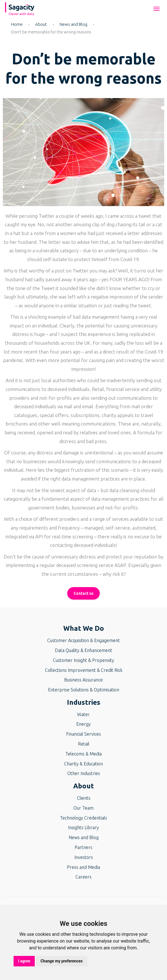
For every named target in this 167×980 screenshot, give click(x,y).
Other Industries (84, 773)
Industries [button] (84, 702)
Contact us (83, 593)
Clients (84, 798)
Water (83, 714)
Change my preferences (61, 961)
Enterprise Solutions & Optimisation (84, 690)
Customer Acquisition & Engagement (83, 640)
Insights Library (83, 827)
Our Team (83, 808)
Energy (83, 724)
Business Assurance (83, 680)
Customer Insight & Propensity (83, 660)
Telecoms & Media (83, 754)
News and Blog (73, 24)
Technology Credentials (83, 818)
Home (17, 24)
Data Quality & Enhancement (83, 650)
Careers (83, 877)
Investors (84, 857)
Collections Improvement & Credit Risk (84, 670)
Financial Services (83, 734)
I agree (24, 961)
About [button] (83, 786)
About (41, 24)
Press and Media (83, 867)
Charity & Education (83, 764)
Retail (84, 744)
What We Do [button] (84, 628)
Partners (83, 847)
